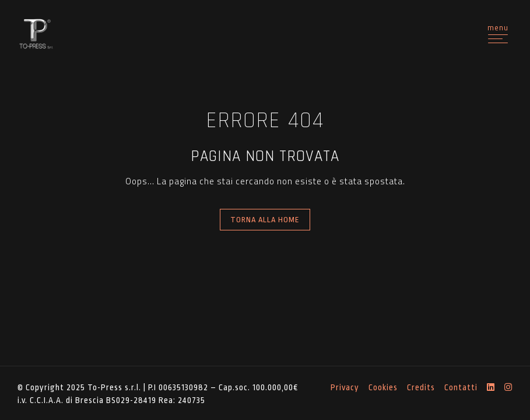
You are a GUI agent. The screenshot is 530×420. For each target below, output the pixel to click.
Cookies (383, 387)
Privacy (345, 387)
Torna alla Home (265, 220)
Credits (421, 387)
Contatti (461, 387)
